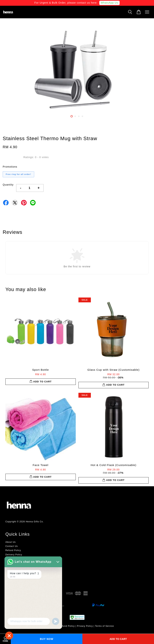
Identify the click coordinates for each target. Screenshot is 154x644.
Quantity (8, 185)
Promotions (10, 167)
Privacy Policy (85, 626)
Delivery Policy (14, 555)
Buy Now (47, 639)
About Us (11, 542)
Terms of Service (104, 626)
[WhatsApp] (9, 636)
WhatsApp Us (109, 3)
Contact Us (12, 546)
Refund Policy (13, 550)
